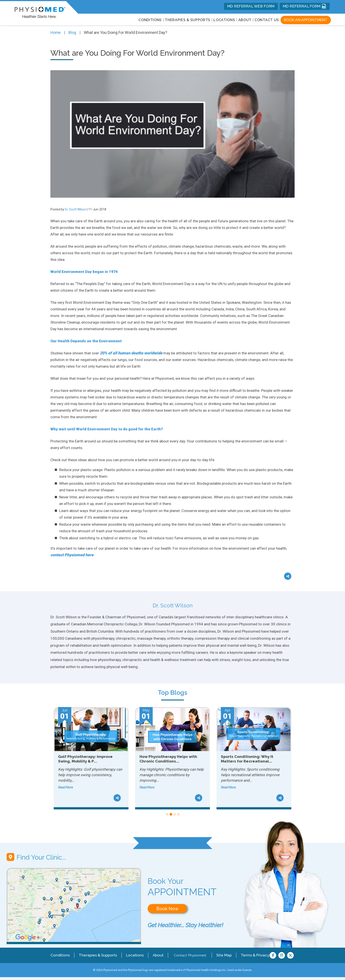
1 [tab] (167, 814)
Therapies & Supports (97, 954)
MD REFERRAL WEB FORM (251, 6)
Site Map (222, 954)
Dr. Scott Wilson (76, 209)
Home (56, 32)
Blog (73, 32)
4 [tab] (178, 814)
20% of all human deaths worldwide (131, 353)
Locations (133, 954)
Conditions (61, 954)
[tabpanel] (91, 758)
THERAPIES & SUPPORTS (188, 20)
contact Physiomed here (72, 555)
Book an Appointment (306, 20)
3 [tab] (174, 814)
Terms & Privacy (252, 954)
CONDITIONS (150, 20)
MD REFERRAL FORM (305, 6)
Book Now (167, 909)
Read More (65, 787)
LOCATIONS (224, 20)
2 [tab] (171, 814)
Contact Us (267, 20)
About (245, 20)
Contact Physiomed (187, 954)
